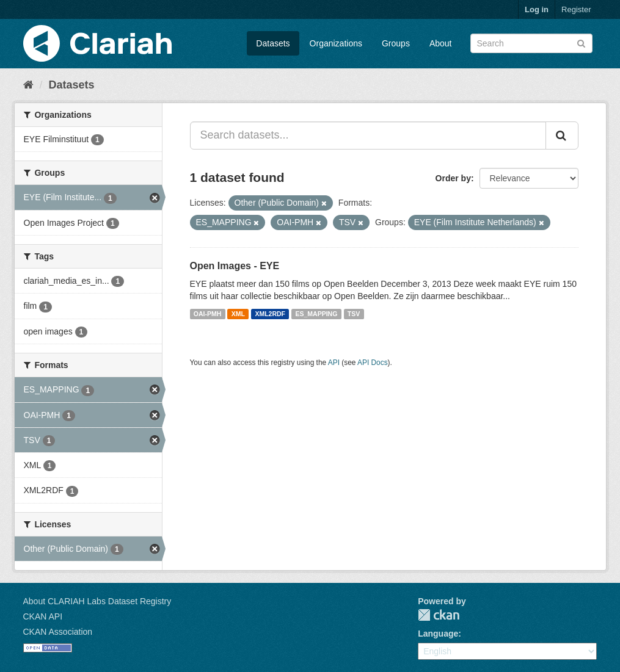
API (334, 363)
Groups (396, 43)
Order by (453, 178)
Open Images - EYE (235, 266)
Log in (537, 9)
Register (576, 9)
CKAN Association (58, 632)
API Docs (373, 363)
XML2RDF (270, 314)
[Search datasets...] (368, 135)
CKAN (439, 615)
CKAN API (43, 616)
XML (238, 314)
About (441, 43)
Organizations (336, 43)
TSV (354, 314)
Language (438, 634)
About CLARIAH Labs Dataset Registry (97, 601)
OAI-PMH (208, 314)
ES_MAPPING (317, 314)
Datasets (273, 43)
